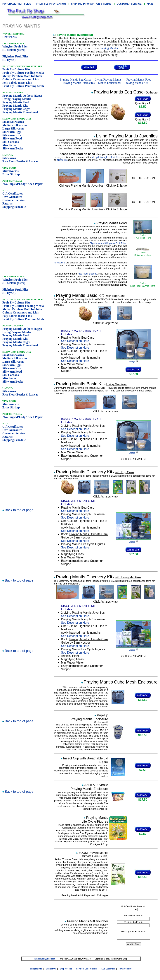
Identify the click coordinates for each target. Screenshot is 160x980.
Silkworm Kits (12, 135)
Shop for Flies (66, 970)
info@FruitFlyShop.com (45, 960)
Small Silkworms (13, 122)
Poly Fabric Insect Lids (17, 83)
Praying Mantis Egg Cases (75, 80)
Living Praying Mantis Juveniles (127, 136)
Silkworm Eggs (12, 132)
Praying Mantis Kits (15, 106)
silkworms (62, 160)
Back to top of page (19, 510)
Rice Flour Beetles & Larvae (20, 161)
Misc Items (9, 145)
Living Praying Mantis (17, 99)
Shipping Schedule (14, 207)
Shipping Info (36, 970)
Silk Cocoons (11, 142)
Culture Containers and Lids (21, 79)
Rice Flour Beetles (87, 274)
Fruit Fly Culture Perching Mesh (23, 86)
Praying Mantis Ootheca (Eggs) (22, 96)
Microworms (11, 171)
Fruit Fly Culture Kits (16, 69)
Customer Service (14, 200)
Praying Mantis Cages (16, 109)
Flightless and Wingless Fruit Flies (108, 243)
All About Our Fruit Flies (87, 970)
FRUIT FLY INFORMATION (51, 4)
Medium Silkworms (15, 125)
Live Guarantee (12, 197)
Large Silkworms (13, 128)
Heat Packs (9, 37)
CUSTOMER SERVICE (129, 4)
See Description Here (75, 341)
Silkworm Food (12, 138)
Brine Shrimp (11, 174)
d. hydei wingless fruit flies (106, 157)
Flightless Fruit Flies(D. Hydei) (15, 58)
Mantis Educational (110, 83)
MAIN (150, 4)
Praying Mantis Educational (20, 112)
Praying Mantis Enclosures (79, 83)
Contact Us (51, 970)
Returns (7, 203)
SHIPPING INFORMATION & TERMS (91, 4)
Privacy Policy (125, 970)
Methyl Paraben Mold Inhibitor (22, 76)
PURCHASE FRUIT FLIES (17, 4)
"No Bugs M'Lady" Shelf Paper (22, 184)
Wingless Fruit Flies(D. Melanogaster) (15, 48)
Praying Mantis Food (16, 102)
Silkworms (9, 158)
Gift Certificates (13, 194)
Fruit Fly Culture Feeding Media (23, 73)
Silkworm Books (13, 148)
